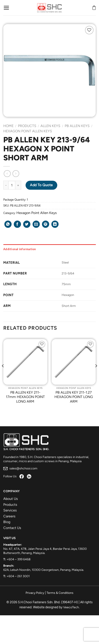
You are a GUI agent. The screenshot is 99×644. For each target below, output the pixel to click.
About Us (10, 499)
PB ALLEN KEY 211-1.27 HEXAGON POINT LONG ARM (74, 397)
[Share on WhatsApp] (8, 224)
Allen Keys (50, 126)
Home (8, 126)
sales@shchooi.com (20, 468)
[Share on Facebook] (17, 224)
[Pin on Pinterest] (46, 224)
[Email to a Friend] (36, 224)
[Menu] (6, 8)
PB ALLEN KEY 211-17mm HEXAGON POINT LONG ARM (25, 397)
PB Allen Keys (77, 126)
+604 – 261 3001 (18, 576)
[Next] (96, 375)
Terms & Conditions (60, 593)
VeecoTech (71, 607)
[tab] (49, 249)
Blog (7, 522)
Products (27, 126)
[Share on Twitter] (27, 224)
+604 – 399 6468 (19, 559)
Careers (9, 516)
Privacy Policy (35, 593)
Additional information (20, 249)
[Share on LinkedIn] (55, 224)
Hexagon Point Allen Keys (28, 131)
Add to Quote (41, 185)
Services (10, 510)
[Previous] (3, 375)
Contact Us (12, 528)
